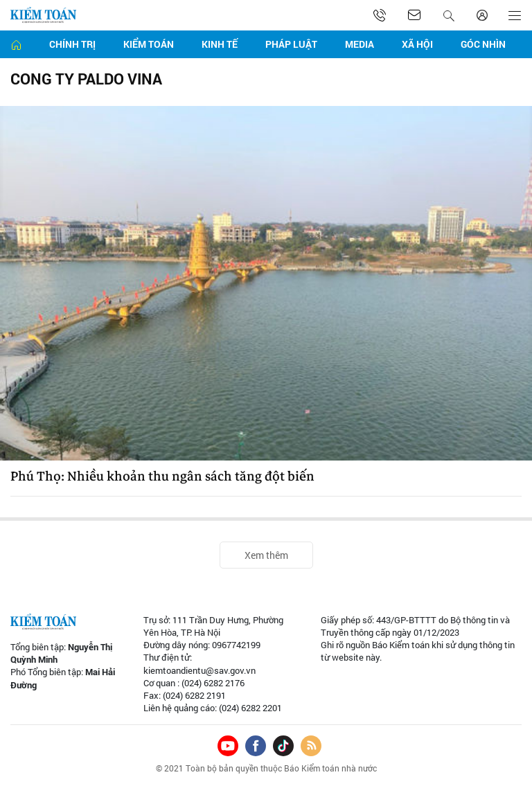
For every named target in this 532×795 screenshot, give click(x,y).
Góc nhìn (483, 44)
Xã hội (417, 44)
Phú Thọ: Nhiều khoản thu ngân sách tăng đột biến (162, 476)
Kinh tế (220, 44)
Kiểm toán (149, 44)
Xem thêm (266, 555)
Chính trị (72, 44)
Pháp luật (291, 44)
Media (360, 44)
